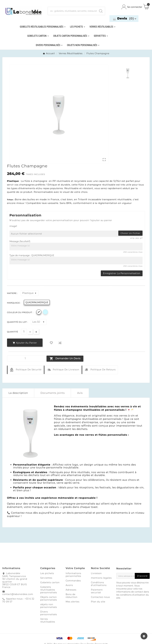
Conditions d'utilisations (99, 584)
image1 (13, 226)
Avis (80, 393)
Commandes (73, 581)
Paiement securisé (97, 591)
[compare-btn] (60, 343)
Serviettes (46, 578)
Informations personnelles (73, 575)
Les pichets (47, 573)
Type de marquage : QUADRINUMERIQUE (32, 255)
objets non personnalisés (49, 606)
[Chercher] (72, 11)
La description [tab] (18, 393)
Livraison (96, 573)
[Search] (101, 11)
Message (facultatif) (20, 241)
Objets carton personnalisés (49, 598)
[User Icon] (132, 7)
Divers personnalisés (49, 613)
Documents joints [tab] (53, 393)
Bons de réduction (71, 596)
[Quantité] (24, 332)
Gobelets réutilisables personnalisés (49, 590)
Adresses (71, 590)
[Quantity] (26, 358)
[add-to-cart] (25, 343)
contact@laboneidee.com (18, 594)
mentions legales (101, 578)
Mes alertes (72, 602)
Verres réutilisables (48, 620)
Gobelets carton (50, 582)
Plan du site (98, 602)
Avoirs (69, 585)
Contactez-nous (100, 597)
